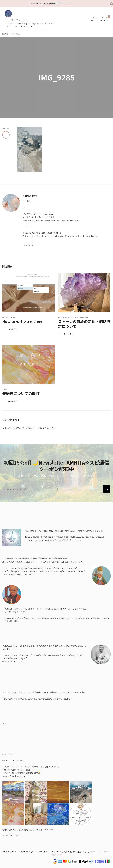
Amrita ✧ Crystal (17, 20)
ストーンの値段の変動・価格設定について (84, 324)
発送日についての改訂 (21, 393)
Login (102, 19)
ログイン (35, 428)
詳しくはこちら (65, 3)
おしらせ (6, 317)
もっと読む (13, 329)
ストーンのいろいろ (82, 317)
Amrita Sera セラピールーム (15, 754)
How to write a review (22, 321)
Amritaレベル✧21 (65, 317)
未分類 (13, 317)
